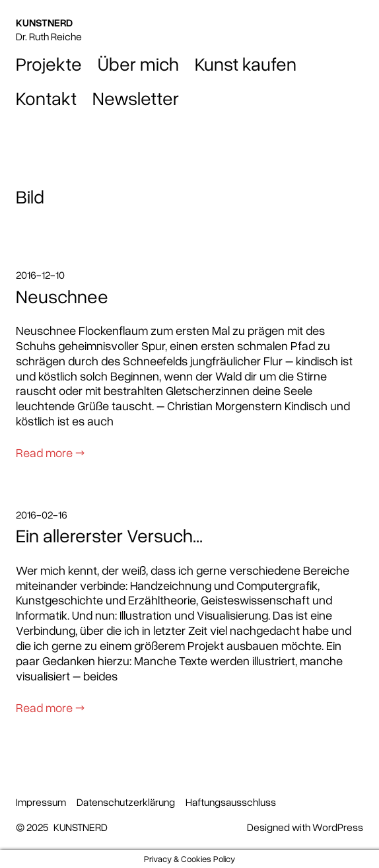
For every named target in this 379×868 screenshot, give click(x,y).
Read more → (50, 452)
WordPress (338, 827)
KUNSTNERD (44, 22)
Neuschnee (62, 296)
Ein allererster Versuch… (109, 535)
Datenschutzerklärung (126, 802)
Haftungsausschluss (231, 802)
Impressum (41, 802)
